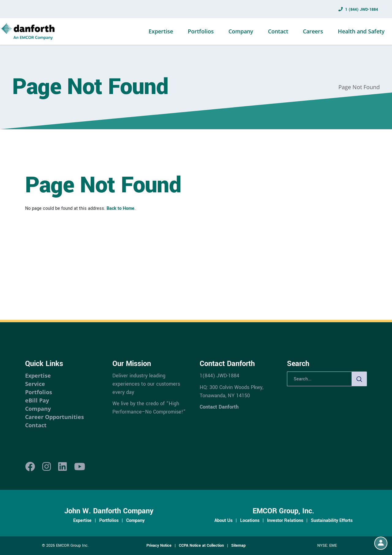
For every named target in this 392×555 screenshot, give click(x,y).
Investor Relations (285, 520)
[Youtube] (80, 467)
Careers (313, 31)
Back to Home (121, 208)
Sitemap (238, 546)
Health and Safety (361, 31)
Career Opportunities (55, 417)
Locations (250, 520)
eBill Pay (37, 400)
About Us (223, 520)
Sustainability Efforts (332, 520)
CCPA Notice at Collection (201, 546)
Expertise (161, 31)
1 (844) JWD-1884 (362, 9)
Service (35, 384)
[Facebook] (30, 467)
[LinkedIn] (62, 467)
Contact (278, 31)
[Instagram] (47, 467)
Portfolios (201, 31)
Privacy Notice (159, 546)
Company (241, 31)
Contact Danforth (219, 407)
